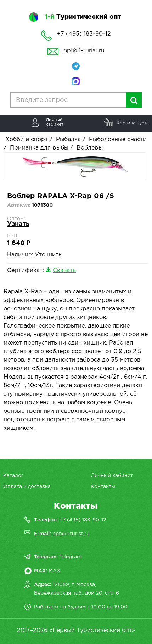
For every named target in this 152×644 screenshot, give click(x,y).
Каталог (13, 476)
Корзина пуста (133, 123)
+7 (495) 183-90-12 (83, 520)
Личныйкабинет (55, 122)
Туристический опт (83, 17)
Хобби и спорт (27, 139)
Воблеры (90, 148)
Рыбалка (68, 139)
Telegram (70, 557)
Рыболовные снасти (118, 139)
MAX (54, 571)
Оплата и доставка (27, 487)
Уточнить (48, 255)
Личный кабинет (112, 476)
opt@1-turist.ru (84, 51)
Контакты (103, 487)
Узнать (18, 224)
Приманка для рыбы (39, 148)
